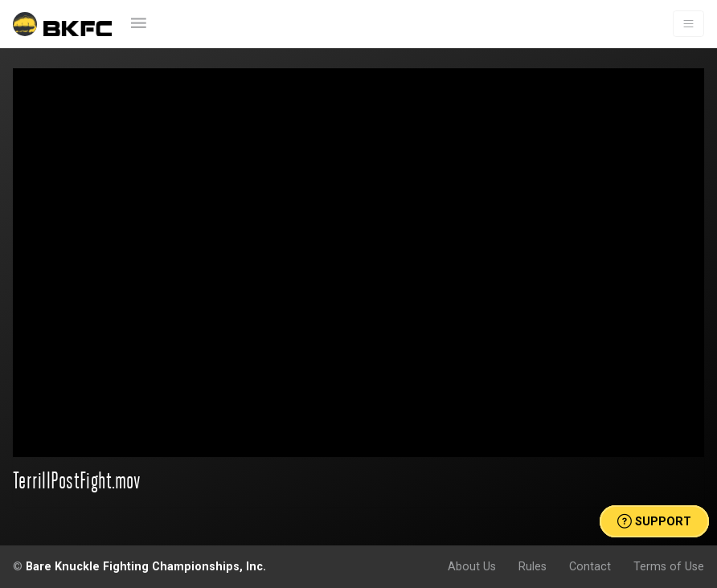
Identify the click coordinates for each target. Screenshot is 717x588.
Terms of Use (669, 566)
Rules (533, 566)
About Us (472, 566)
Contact (590, 566)
